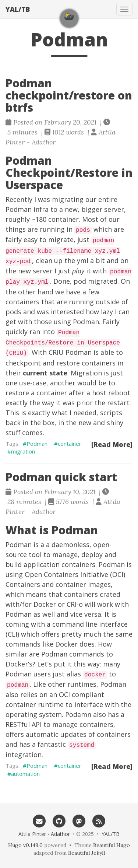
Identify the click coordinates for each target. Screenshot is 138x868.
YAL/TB (18, 9)
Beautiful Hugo (112, 845)
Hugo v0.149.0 (25, 845)
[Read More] (112, 444)
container (70, 444)
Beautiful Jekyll (86, 853)
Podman (37, 444)
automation (25, 774)
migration (23, 451)
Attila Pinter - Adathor (44, 834)
